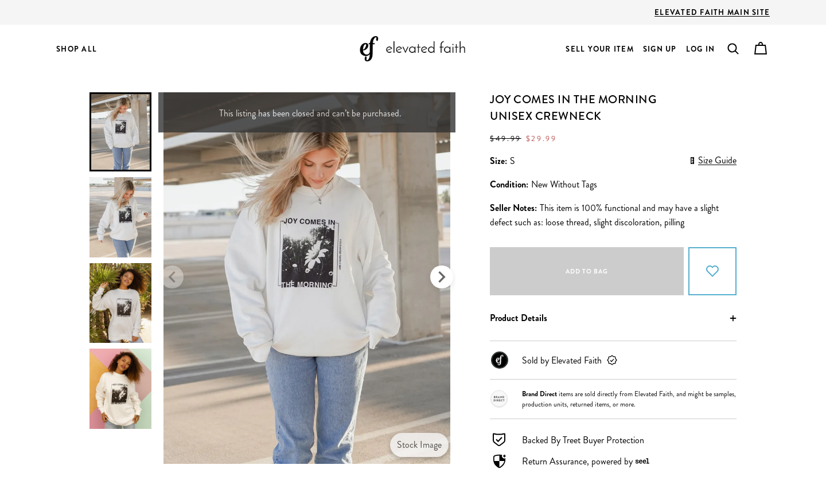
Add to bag (587, 271)
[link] (613, 360)
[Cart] (761, 49)
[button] (733, 49)
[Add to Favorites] (712, 271)
